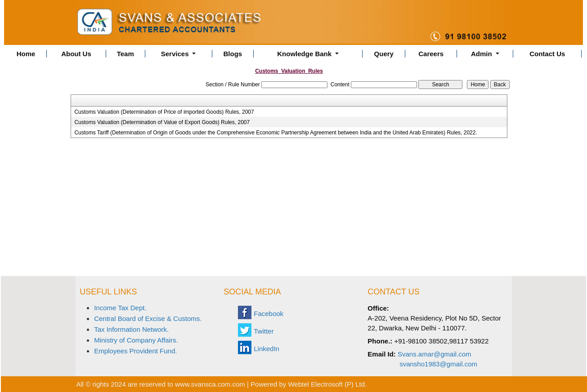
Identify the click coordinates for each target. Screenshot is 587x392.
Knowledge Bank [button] (305, 54)
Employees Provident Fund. (135, 351)
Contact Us (547, 54)
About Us (76, 54)
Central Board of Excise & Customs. (148, 318)
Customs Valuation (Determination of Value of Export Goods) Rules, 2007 (162, 122)
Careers (431, 54)
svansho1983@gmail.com (438, 364)
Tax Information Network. (131, 329)
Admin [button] (482, 54)
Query (384, 54)
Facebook (269, 314)
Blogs (233, 54)
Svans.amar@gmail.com (435, 354)
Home (26, 54)
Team (125, 54)
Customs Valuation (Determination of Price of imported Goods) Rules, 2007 (164, 112)
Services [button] (176, 54)
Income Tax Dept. (120, 308)
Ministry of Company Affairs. (136, 340)
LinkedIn (267, 349)
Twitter (264, 331)
